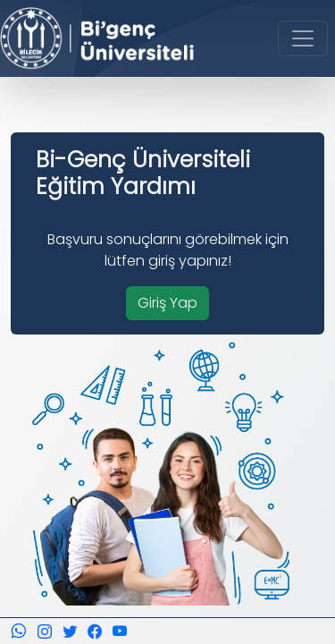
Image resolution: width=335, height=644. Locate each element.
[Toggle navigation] (303, 38)
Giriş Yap (167, 303)
